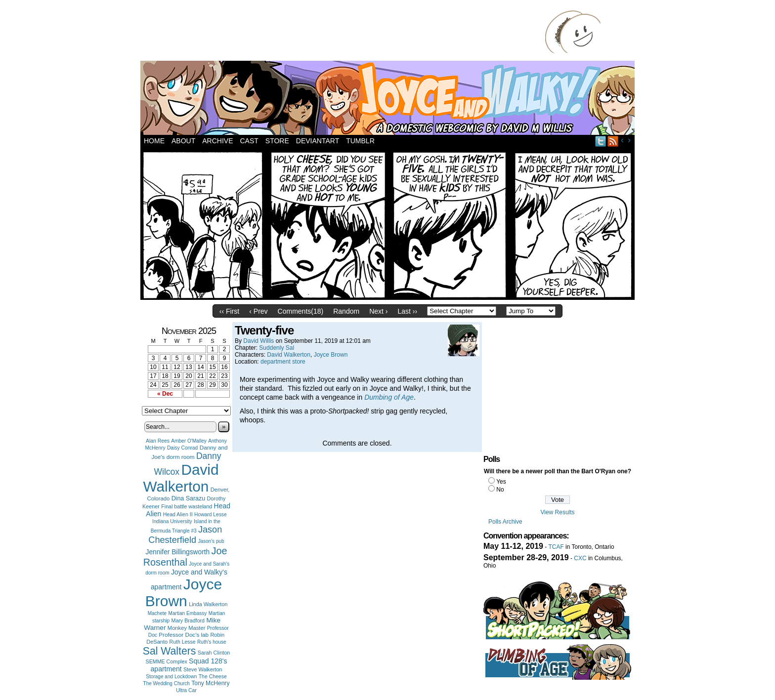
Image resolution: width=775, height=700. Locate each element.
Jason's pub (211, 541)
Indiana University (172, 521)
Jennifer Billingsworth (178, 552)
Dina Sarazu (189, 498)
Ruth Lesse (183, 642)
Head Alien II (178, 514)
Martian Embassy (188, 613)
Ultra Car (186, 690)
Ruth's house (212, 642)
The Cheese (213, 677)
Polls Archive (505, 522)
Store (277, 141)
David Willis (258, 341)
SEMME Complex (167, 661)
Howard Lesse (211, 515)
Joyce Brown (184, 593)
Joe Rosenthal (185, 556)
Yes (501, 482)
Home (154, 141)
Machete (157, 613)
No (500, 490)
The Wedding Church (167, 683)
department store (283, 362)
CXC (580, 558)
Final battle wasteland (187, 506)
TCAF (556, 547)
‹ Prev (258, 311)
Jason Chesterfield (185, 535)
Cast (249, 141)
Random (346, 311)
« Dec (165, 394)
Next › (378, 311)
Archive (217, 141)
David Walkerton (181, 478)
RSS (613, 141)
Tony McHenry (210, 683)
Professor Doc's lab (184, 635)
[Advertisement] (345, 32)
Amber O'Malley (189, 441)
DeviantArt (318, 141)
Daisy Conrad (182, 448)
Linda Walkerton (208, 604)
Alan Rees (158, 441)
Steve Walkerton (203, 669)
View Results (557, 512)
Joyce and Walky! (389, 99)
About (183, 141)
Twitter (601, 141)
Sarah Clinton (214, 653)
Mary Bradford (188, 620)
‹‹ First (229, 311)
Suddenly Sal (277, 348)
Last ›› (407, 311)
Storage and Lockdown (171, 677)
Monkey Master (187, 628)
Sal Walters (170, 651)
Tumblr (360, 141)
